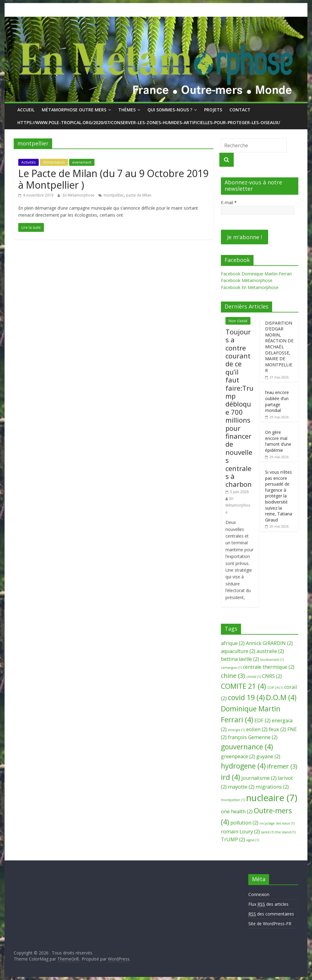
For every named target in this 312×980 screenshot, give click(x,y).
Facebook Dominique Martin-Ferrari (256, 274)
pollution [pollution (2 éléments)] (244, 823)
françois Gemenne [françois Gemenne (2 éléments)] (253, 737)
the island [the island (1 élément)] (285, 832)
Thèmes (127, 110)
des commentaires (271, 914)
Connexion (259, 894)
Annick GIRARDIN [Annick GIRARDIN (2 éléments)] (269, 643)
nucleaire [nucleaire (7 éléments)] (272, 798)
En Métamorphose (79, 195)
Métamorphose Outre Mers (74, 110)
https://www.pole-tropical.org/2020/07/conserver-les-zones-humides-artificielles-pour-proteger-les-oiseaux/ (149, 122)
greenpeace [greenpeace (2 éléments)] (238, 756)
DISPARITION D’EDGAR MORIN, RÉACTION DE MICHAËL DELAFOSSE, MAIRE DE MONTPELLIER (279, 347)
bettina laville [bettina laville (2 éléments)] (240, 659)
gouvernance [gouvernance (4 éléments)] (247, 747)
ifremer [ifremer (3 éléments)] (282, 766)
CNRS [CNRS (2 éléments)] (272, 676)
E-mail (229, 202)
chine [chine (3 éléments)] (233, 676)
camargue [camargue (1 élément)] (231, 668)
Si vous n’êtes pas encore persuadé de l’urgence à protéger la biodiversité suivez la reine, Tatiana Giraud (279, 496)
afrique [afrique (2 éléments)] (233, 643)
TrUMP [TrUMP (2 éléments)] (233, 839)
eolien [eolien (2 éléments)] (257, 729)
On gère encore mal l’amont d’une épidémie (278, 441)
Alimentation (54, 162)
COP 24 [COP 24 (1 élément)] (275, 688)
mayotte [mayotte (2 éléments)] (241, 787)
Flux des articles (268, 904)
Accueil (26, 110)
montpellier (114, 195)
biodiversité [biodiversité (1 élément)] (272, 660)
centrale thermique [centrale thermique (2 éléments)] (269, 667)
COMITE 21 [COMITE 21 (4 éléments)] (243, 686)
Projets (213, 110)
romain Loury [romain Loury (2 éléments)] (240, 832)
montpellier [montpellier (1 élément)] (233, 800)
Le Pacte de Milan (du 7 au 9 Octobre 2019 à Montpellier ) (113, 179)
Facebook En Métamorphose (250, 287)
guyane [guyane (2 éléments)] (268, 756)
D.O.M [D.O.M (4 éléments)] (281, 697)
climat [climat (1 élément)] (253, 677)
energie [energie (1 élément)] (236, 730)
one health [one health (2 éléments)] (237, 811)
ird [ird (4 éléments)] (230, 777)
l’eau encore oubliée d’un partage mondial (277, 401)
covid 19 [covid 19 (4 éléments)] (246, 697)
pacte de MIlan (139, 195)
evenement (82, 162)
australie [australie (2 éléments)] (270, 651)
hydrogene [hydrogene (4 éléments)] (243, 766)
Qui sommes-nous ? (170, 110)
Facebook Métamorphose (247, 280)
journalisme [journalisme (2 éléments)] (259, 778)
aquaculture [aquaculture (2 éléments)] (238, 651)
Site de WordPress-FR (270, 924)
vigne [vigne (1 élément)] (253, 840)
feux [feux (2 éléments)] (277, 729)
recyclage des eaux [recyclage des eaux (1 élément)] (277, 823)
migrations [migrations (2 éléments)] (272, 787)
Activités (28, 162)
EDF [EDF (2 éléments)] (262, 720)
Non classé (238, 321)
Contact (240, 110)
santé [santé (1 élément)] (268, 832)
